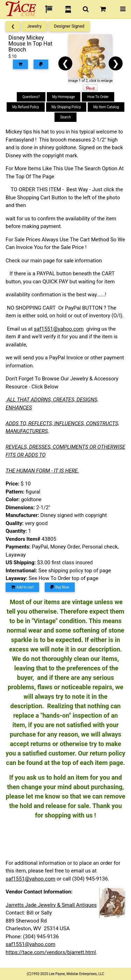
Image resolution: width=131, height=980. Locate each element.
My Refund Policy (26, 107)
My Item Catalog (106, 107)
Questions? (31, 97)
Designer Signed (69, 26)
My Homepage (64, 97)
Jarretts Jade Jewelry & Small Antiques (51, 905)
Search (65, 117)
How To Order (98, 97)
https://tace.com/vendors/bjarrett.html (51, 952)
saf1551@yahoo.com (59, 329)
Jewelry (34, 26)
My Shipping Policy (66, 107)
